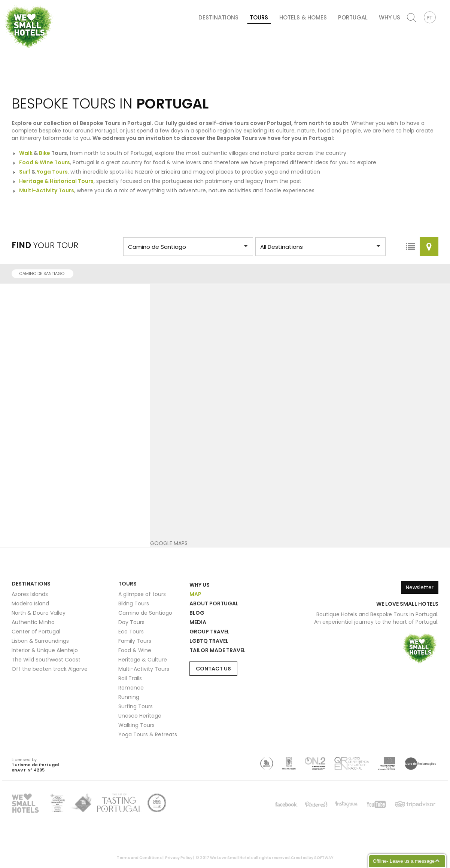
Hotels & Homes (303, 17)
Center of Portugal (36, 632)
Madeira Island (30, 603)
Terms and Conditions (139, 858)
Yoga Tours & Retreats (148, 734)
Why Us (390, 17)
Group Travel (209, 632)
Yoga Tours (52, 172)
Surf (25, 172)
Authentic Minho (33, 622)
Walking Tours (136, 725)
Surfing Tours (136, 706)
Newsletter (420, 587)
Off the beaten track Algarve (50, 669)
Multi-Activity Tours (144, 669)
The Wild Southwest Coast (46, 660)
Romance (131, 688)
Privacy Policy (179, 858)
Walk (26, 153)
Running (129, 697)
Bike (45, 153)
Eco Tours (131, 632)
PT (430, 18)
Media (198, 622)
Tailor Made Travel (218, 650)
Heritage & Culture (143, 660)
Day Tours (131, 622)
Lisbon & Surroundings (40, 641)
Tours (259, 17)
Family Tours (135, 641)
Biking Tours (134, 603)
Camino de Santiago (44, 273)
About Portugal (214, 603)
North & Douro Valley (39, 613)
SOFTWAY (324, 858)
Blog (197, 613)
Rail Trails (130, 678)
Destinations (218, 17)
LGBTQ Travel (209, 641)
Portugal (353, 17)
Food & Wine (135, 650)
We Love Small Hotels (5, 4)
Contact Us (213, 669)
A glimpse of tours (142, 594)
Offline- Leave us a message (404, 861)
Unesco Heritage (140, 716)
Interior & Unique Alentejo (45, 650)
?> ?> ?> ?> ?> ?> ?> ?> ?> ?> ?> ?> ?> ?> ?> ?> (188, 247)
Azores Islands (30, 594)
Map (195, 594)
